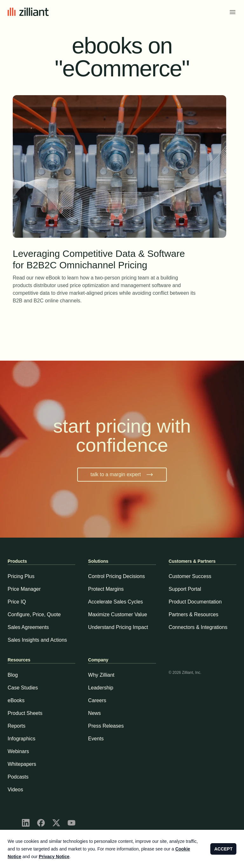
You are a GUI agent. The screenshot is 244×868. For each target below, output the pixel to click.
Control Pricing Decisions (116, 576)
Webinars (18, 751)
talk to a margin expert (122, 475)
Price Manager (24, 589)
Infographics (21, 739)
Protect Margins (106, 589)
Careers (97, 700)
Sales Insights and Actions (37, 640)
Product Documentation (195, 602)
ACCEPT (223, 849)
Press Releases (106, 726)
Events (96, 739)
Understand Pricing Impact (118, 627)
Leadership (101, 688)
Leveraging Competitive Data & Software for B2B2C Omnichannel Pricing (104, 260)
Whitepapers (22, 764)
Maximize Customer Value (118, 614)
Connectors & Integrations (198, 627)
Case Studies (23, 688)
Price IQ (17, 602)
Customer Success (190, 576)
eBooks (16, 700)
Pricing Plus (21, 576)
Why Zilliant (101, 675)
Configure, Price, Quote (34, 614)
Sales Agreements (28, 627)
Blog (13, 675)
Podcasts (18, 777)
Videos (15, 790)
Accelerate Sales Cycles (115, 602)
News (94, 713)
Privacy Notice (54, 857)
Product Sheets (25, 713)
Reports (17, 726)
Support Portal (185, 589)
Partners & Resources (194, 614)
